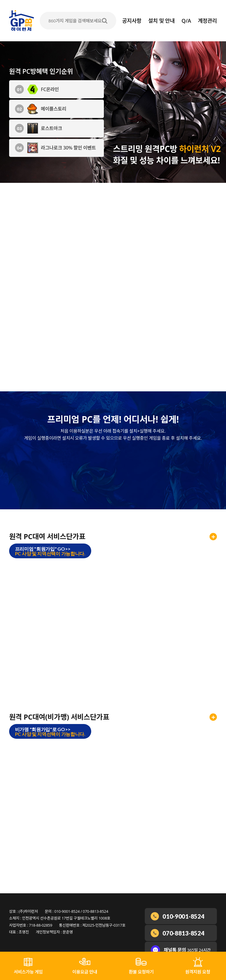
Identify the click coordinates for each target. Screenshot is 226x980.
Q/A (186, 21)
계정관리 (207, 21)
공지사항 (132, 21)
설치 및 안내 (162, 21)
